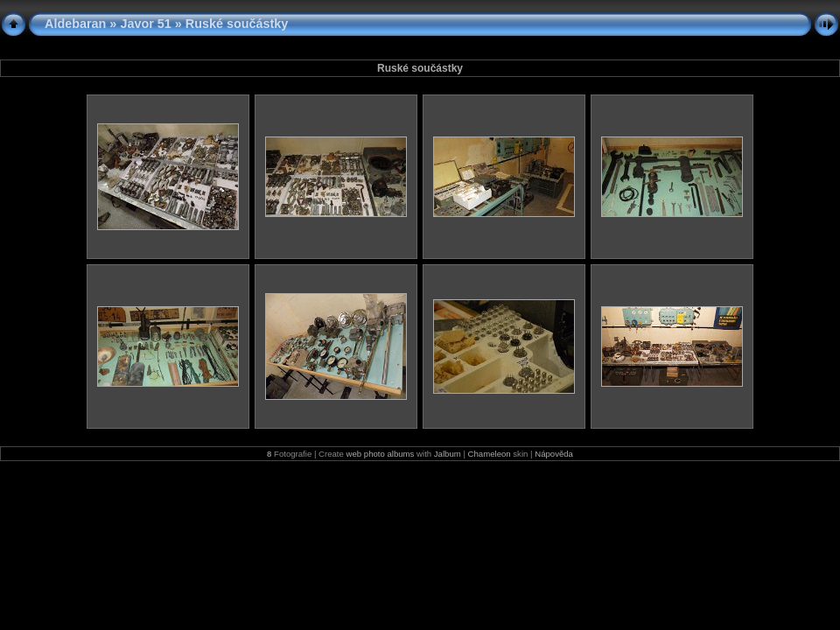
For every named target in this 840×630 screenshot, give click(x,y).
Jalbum (448, 454)
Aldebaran (75, 24)
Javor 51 (145, 24)
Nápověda (554, 454)
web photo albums (381, 454)
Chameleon (490, 454)
